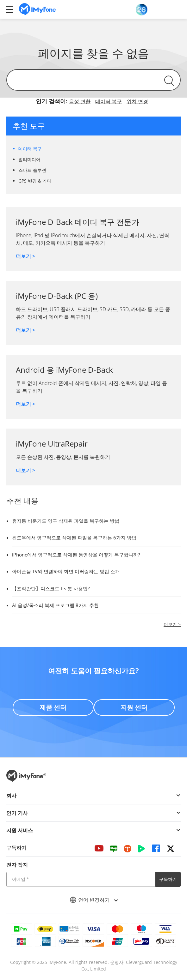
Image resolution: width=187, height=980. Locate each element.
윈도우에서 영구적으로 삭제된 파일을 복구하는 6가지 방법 (74, 538)
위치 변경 (137, 101)
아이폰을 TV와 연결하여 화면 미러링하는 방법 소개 (66, 571)
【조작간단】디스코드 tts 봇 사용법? (51, 588)
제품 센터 (53, 707)
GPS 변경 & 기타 (35, 181)
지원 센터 (134, 707)
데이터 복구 (109, 101)
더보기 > (25, 256)
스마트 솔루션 (32, 170)
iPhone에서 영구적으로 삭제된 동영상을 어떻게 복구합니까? (76, 555)
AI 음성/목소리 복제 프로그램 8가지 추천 (55, 605)
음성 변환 (80, 101)
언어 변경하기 (94, 900)
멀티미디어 (29, 159)
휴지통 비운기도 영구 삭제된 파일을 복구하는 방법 (66, 521)
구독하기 (168, 879)
